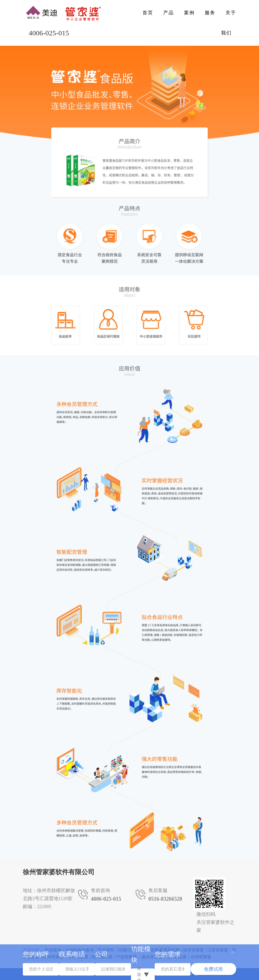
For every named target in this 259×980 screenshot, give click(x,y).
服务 (210, 13)
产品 (169, 13)
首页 (148, 13)
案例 (189, 13)
